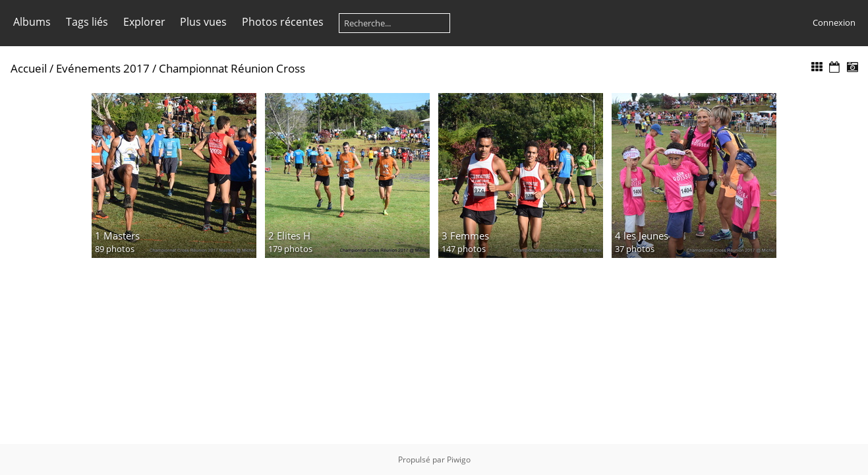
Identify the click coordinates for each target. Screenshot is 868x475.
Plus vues (203, 22)
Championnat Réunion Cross (232, 68)
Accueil (29, 68)
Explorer (144, 22)
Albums (32, 22)
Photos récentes (283, 22)
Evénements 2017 (103, 68)
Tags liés (87, 22)
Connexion (834, 22)
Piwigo (459, 459)
